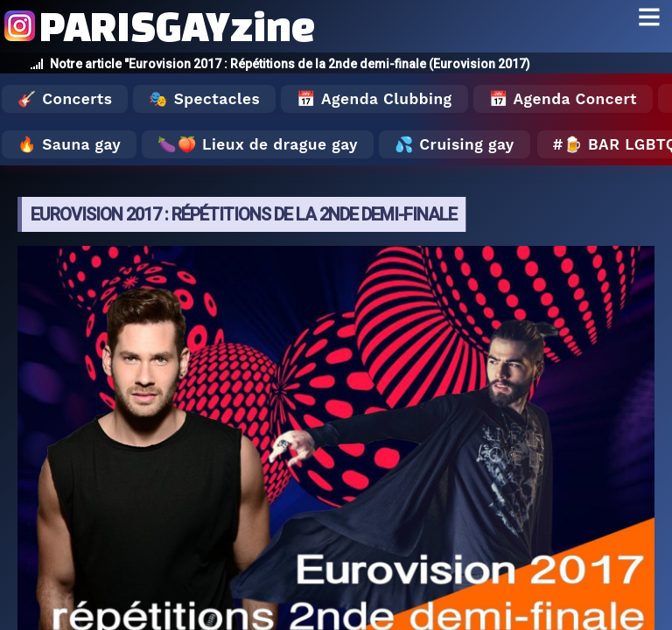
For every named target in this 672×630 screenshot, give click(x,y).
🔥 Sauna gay (69, 144)
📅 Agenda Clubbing (374, 99)
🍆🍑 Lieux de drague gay (258, 144)
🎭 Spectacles (204, 99)
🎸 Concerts (65, 99)
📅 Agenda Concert (563, 99)
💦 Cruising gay (455, 144)
